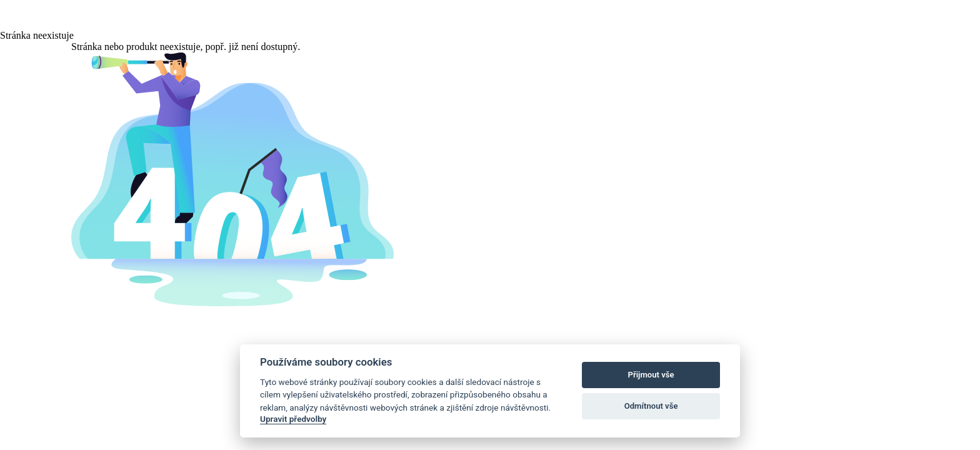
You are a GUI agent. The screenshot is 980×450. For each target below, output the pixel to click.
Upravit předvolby (293, 419)
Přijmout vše (651, 375)
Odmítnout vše (651, 406)
